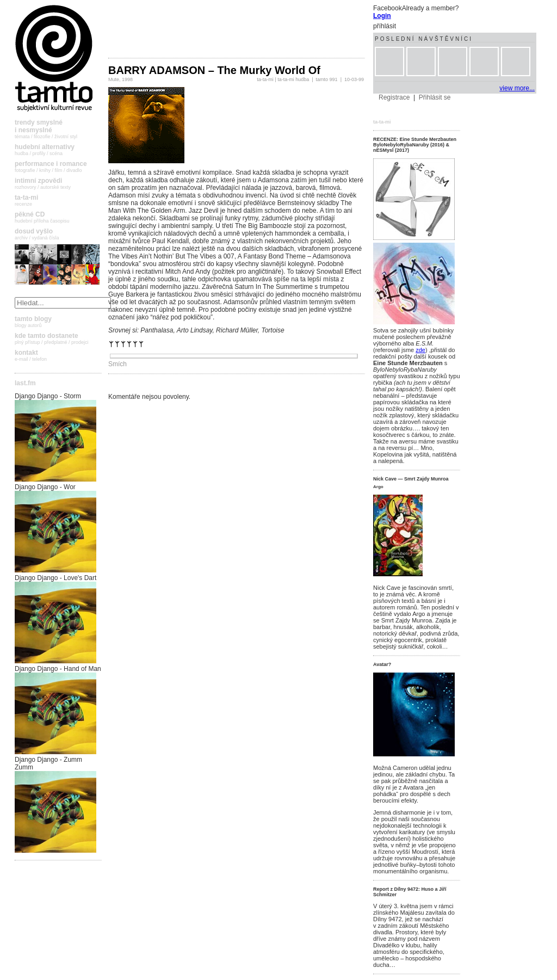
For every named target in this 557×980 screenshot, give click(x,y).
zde (420, 350)
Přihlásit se (435, 97)
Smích (117, 364)
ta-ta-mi (265, 79)
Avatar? (382, 664)
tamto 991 (327, 79)
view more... (517, 88)
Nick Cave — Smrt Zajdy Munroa (411, 479)
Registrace (394, 97)
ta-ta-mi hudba (293, 79)
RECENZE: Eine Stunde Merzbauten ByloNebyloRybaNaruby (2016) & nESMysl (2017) (415, 145)
